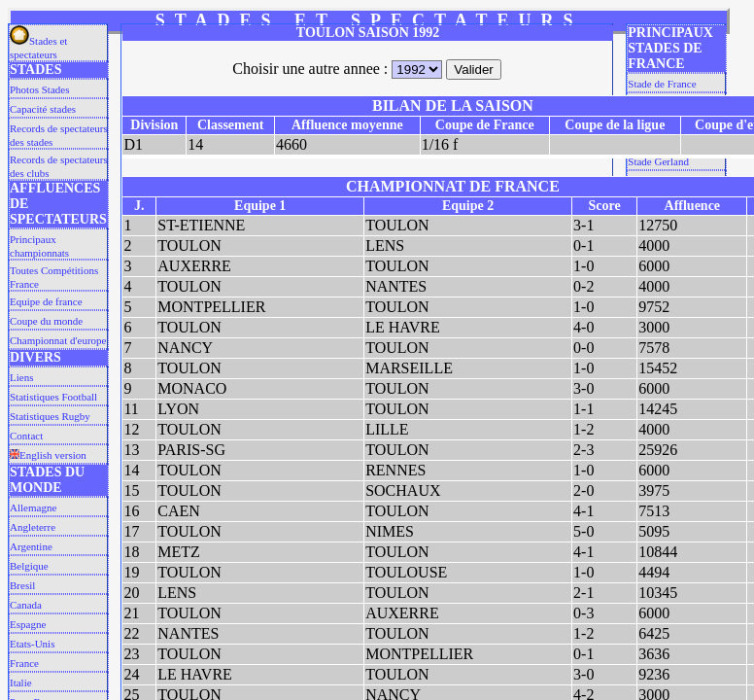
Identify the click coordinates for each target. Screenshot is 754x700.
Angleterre (33, 527)
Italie (21, 682)
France (24, 663)
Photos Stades (39, 89)
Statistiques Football (53, 397)
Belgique (29, 566)
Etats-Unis (32, 644)
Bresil (22, 585)
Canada (26, 605)
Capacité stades (43, 109)
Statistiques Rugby (50, 416)
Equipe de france (46, 301)
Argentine (31, 546)
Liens (21, 377)
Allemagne (33, 507)
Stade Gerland (658, 161)
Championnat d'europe (58, 340)
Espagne (28, 624)
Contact (26, 436)
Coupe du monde (46, 321)
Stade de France (662, 84)
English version (48, 455)
